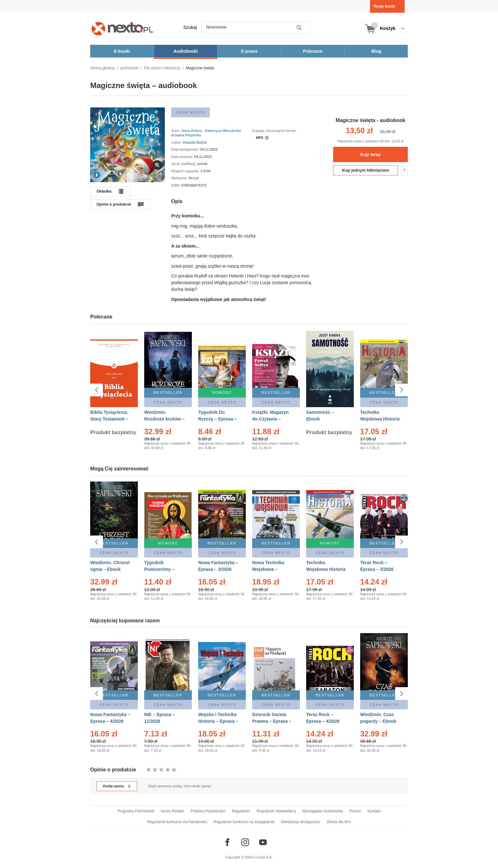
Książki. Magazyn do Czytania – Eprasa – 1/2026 (270, 419)
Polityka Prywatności (208, 811)
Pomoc (355, 811)
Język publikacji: (184, 164)
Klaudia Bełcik (195, 142)
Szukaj (190, 27)
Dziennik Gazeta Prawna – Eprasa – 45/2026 (272, 721)
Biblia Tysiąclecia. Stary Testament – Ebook (109, 419)
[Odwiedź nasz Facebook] (227, 842)
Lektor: (177, 142)
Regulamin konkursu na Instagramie (244, 822)
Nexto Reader (172, 811)
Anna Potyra (192, 131)
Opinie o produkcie (114, 204)
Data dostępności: (186, 149)
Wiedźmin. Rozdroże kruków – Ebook (165, 419)
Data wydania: (183, 157)
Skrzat (194, 178)
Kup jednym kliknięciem (366, 170)
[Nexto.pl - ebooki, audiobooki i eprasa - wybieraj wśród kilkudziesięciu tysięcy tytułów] (122, 28)
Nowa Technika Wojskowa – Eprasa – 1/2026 (269, 569)
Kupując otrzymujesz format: (274, 131)
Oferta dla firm (339, 822)
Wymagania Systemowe (323, 811)
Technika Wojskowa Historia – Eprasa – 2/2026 (326, 569)
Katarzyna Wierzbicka (223, 131)
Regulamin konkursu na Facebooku (177, 822)
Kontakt (374, 811)
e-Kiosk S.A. (263, 857)
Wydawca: (180, 178)
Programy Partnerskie (136, 811)
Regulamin (241, 811)
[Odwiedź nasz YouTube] (263, 842)
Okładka (104, 191)
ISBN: (176, 185)
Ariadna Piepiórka (186, 135)
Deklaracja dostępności (300, 822)
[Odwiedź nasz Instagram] (245, 842)
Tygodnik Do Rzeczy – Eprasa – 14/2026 (217, 419)
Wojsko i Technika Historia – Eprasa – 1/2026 (218, 721)
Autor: (176, 131)
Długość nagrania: (186, 171)
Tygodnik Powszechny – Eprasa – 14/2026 (162, 569)
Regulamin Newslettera (276, 811)
